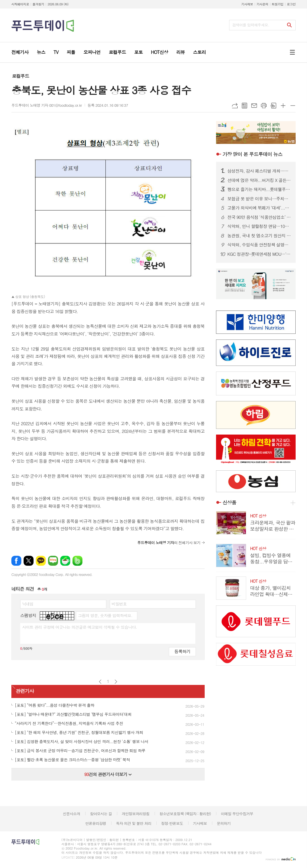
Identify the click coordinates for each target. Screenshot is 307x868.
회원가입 (278, 4)
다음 (116, 682)
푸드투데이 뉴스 (252, 154)
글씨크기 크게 (283, 106)
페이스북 (16, 561)
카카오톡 (41, 561)
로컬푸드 (20, 76)
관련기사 (25, 691)
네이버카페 (65, 561)
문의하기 (224, 823)
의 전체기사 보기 (169, 543)
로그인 (291, 4)
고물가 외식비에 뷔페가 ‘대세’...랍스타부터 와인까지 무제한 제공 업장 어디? (259, 208)
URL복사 (235, 106)
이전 (100, 682)
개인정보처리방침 (136, 814)
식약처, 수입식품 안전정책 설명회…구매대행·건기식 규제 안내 (259, 245)
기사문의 (262, 4)
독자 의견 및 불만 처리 (134, 823)
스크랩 (273, 106)
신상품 (229, 502)
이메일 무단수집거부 (237, 814)
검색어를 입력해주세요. (251, 25)
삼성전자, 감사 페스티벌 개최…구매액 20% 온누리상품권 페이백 (259, 171)
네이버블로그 (53, 561)
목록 (244, 106)
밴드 (77, 561)
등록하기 (182, 651)
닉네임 (28, 604)
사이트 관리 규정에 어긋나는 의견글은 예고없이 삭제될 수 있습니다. (80, 627)
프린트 (264, 106)
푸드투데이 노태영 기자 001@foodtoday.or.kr (47, 105)
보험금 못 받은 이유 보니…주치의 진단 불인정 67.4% (259, 199)
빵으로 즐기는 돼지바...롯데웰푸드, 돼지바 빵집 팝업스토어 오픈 (259, 189)
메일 (254, 106)
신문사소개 (71, 814)
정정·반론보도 (172, 823)
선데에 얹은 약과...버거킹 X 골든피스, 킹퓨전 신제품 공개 (259, 180)
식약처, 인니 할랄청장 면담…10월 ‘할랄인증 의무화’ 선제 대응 (259, 226)
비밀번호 (119, 604)
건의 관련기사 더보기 (108, 774)
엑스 (29, 561)
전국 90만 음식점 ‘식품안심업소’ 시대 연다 (259, 217)
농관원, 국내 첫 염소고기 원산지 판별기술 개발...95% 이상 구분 (259, 236)
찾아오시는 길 (101, 814)
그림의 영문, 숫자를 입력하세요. (105, 615)
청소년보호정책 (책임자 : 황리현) (185, 814)
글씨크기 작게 (293, 106)
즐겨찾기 (38, 4)
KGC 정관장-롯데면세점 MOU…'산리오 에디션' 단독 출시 (259, 254)
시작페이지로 (20, 4)
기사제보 (247, 4)
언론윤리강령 (96, 823)
